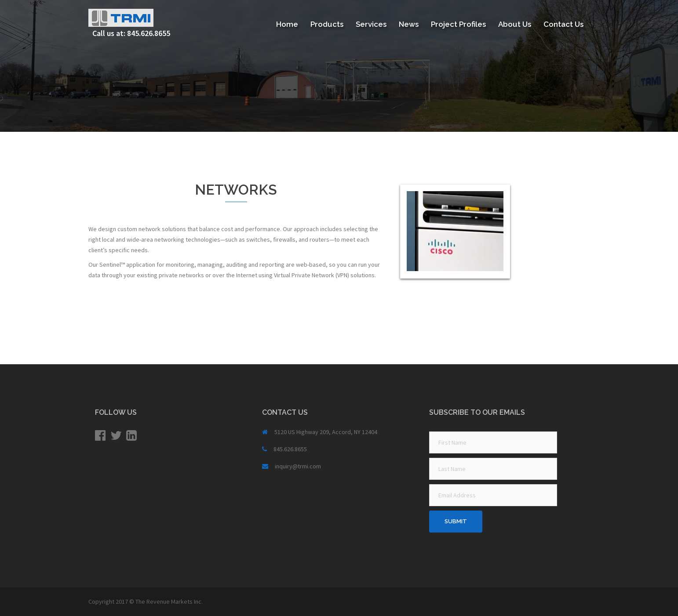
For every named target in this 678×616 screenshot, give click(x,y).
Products (327, 24)
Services (371, 24)
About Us (515, 24)
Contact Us (563, 24)
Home (287, 24)
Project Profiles (458, 24)
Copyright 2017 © (112, 602)
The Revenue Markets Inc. (169, 602)
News (409, 24)
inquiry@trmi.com (298, 466)
